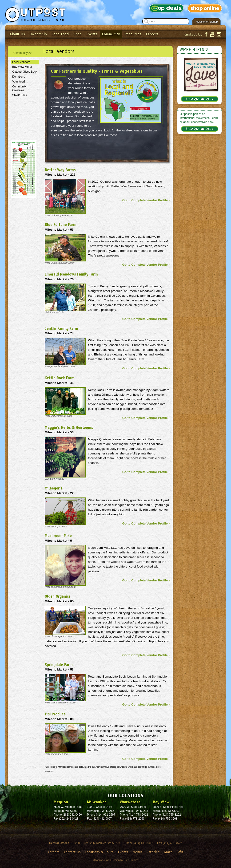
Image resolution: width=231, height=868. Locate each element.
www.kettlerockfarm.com (58, 416)
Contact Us (193, 34)
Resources (133, 34)
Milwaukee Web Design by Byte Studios (115, 860)
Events (92, 34)
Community (111, 34)
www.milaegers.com (56, 526)
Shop (78, 34)
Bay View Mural (22, 67)
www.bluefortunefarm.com (59, 263)
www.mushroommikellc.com (60, 587)
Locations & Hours (99, 852)
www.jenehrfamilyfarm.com (60, 366)
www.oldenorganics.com (58, 636)
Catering (153, 852)
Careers (152, 34)
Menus (137, 852)
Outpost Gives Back (25, 72)
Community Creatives (19, 89)
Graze (168, 852)
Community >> (23, 53)
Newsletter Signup (207, 22)
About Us (17, 34)
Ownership (38, 34)
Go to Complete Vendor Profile (145, 200)
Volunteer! (19, 82)
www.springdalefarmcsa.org (60, 702)
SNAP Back (20, 95)
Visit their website (54, 312)
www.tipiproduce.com (57, 754)
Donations (19, 77)
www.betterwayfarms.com (59, 215)
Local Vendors (21, 62)
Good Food (60, 34)
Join (180, 852)
